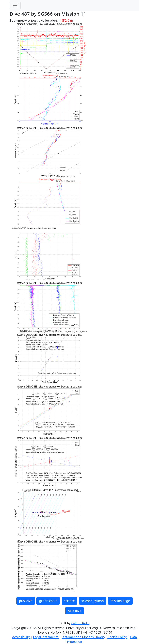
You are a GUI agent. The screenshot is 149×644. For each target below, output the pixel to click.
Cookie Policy (117, 637)
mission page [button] (120, 601)
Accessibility (21, 637)
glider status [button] (48, 601)
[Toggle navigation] (15, 5)
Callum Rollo (80, 623)
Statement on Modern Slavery (83, 637)
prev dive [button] (26, 601)
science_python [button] (93, 601)
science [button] (69, 601)
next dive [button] (74, 611)
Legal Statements (46, 637)
